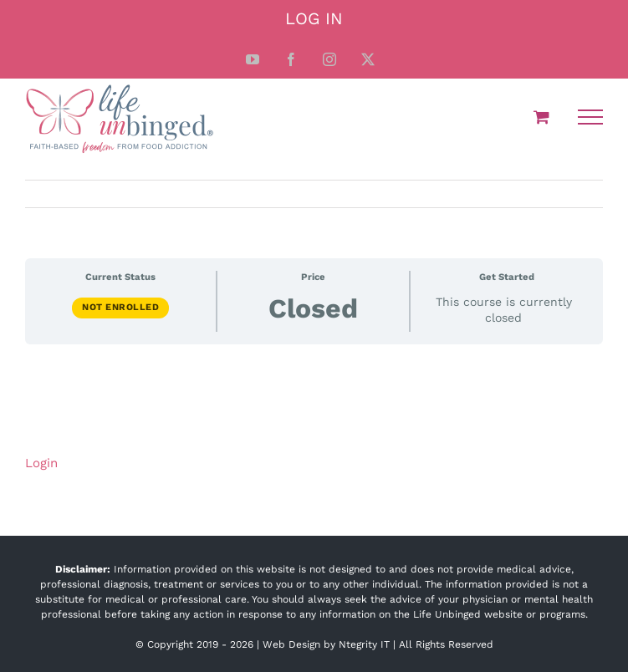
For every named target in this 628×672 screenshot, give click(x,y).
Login (41, 463)
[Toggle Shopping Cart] (541, 117)
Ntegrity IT (364, 644)
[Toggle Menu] (590, 117)
